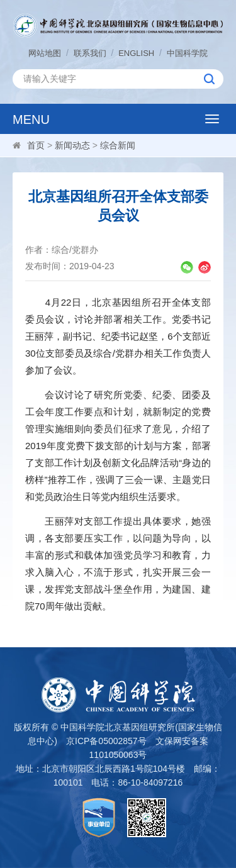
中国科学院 (187, 53)
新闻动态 (72, 145)
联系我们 (90, 53)
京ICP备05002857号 (106, 741)
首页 (36, 145)
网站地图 (45, 53)
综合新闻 (118, 145)
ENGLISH (136, 53)
